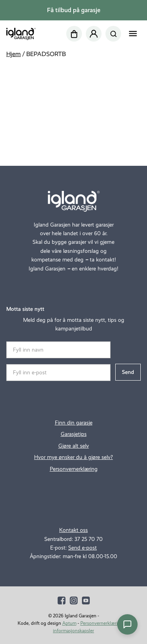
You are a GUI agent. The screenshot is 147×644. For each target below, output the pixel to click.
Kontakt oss (73, 530)
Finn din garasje (74, 423)
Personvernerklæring (74, 469)
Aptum (69, 623)
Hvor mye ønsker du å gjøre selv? (73, 457)
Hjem (14, 54)
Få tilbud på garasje (74, 10)
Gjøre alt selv (74, 446)
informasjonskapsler (73, 631)
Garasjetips (74, 434)
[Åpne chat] (127, 624)
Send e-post (83, 548)
